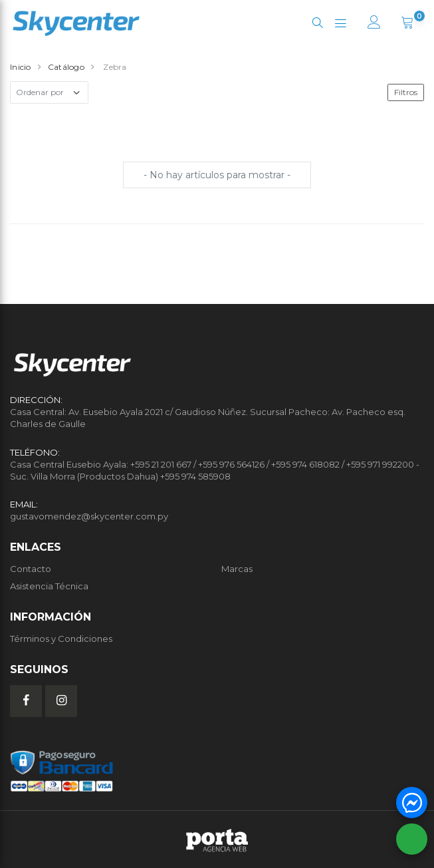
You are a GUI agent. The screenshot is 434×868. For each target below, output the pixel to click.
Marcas (237, 569)
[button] (317, 23)
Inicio (21, 67)
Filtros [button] (406, 92)
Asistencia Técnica (49, 586)
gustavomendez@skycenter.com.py (89, 516)
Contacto (31, 569)
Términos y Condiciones (61, 639)
